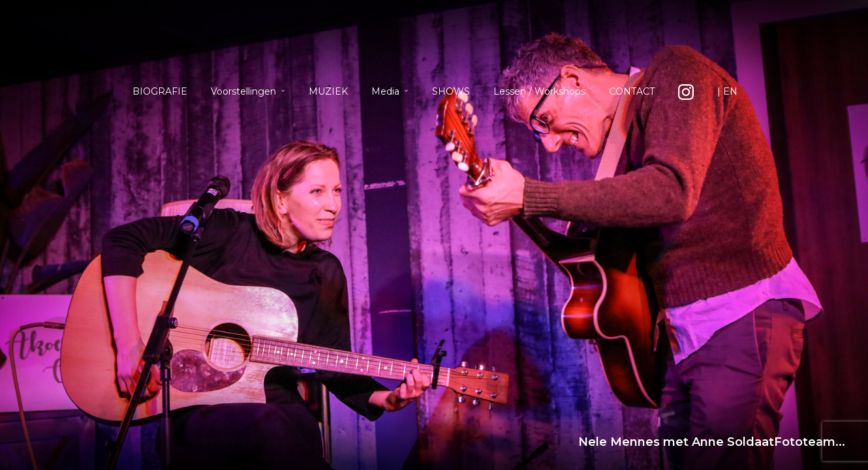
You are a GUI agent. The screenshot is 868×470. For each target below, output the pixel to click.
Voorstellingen (243, 91)
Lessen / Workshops (539, 91)
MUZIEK (328, 91)
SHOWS (451, 91)
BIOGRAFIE (160, 91)
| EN (727, 91)
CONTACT (632, 91)
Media (385, 91)
